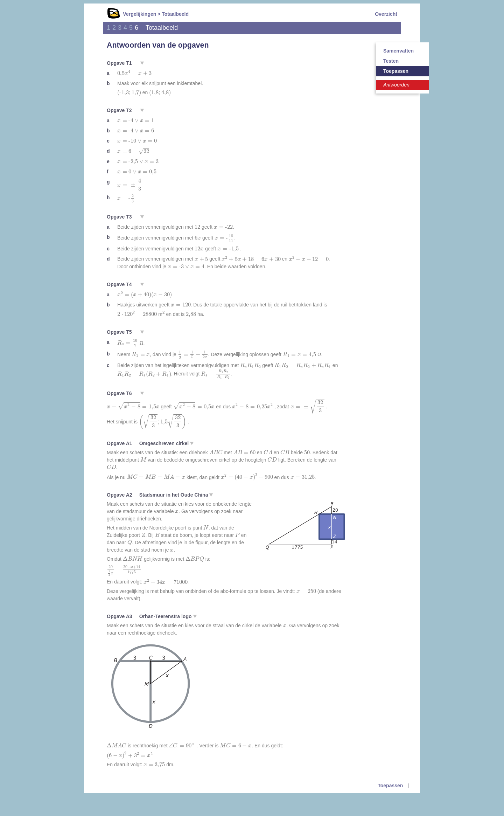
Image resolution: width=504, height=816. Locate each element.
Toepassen (396, 71)
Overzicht (386, 14)
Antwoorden (396, 85)
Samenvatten (398, 51)
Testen (391, 61)
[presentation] (134, 73)
